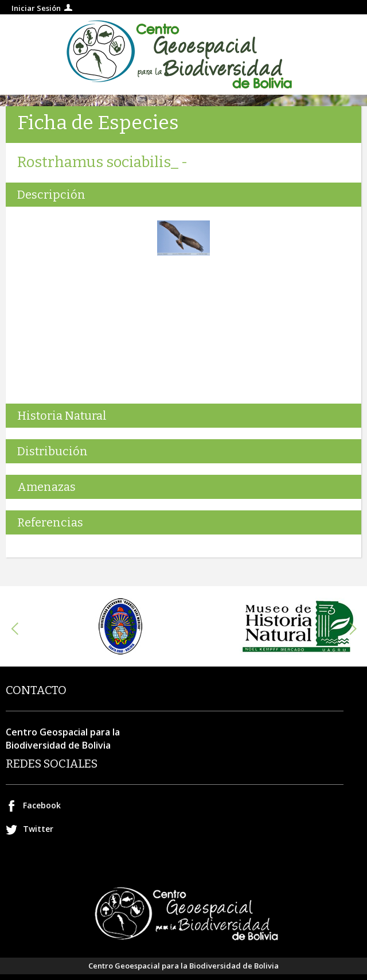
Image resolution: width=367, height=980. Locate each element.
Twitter (38, 829)
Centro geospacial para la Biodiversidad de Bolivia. (183, 55)
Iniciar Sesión (36, 8)
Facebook (42, 805)
